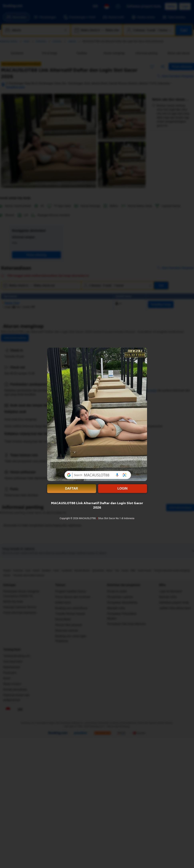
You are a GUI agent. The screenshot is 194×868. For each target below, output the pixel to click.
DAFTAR (72, 488)
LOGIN (123, 488)
